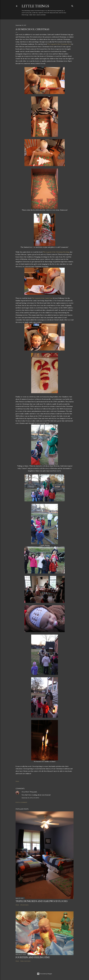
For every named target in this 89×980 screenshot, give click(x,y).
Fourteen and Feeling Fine (33, 957)
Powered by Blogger (45, 974)
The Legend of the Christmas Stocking (56, 252)
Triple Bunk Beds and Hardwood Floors (42, 901)
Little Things (35, 6)
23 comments (24, 905)
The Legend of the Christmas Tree (59, 44)
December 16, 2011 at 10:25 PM (30, 798)
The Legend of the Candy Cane (42, 298)
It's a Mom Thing (28, 792)
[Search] (72, 6)
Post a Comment (21, 802)
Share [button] (17, 781)
